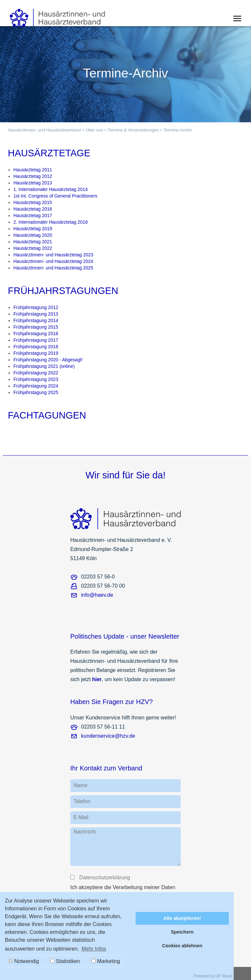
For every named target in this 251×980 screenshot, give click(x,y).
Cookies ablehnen (182, 946)
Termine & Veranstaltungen (133, 130)
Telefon (82, 801)
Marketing (106, 961)
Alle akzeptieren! (182, 918)
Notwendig (24, 961)
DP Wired (224, 976)
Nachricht (85, 832)
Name (81, 785)
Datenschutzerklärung (104, 877)
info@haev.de (97, 595)
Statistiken (65, 961)
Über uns (94, 130)
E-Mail (81, 817)
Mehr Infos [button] (94, 949)
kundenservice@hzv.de (108, 736)
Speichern (182, 932)
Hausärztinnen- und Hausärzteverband (44, 130)
